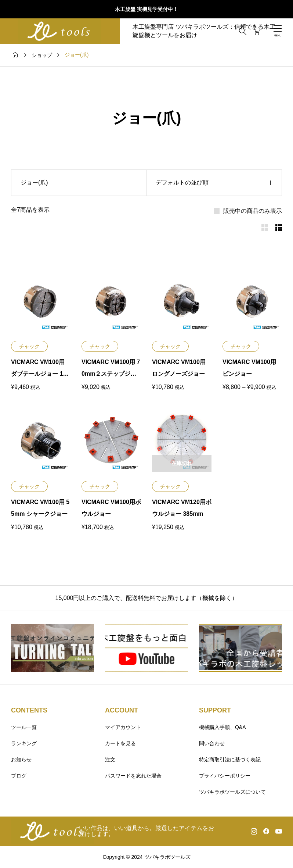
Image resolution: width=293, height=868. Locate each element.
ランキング (24, 743)
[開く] (278, 31)
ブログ (19, 776)
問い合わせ (212, 743)
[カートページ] (257, 31)
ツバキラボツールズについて (232, 792)
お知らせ (21, 760)
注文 (110, 760)
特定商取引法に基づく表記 (230, 760)
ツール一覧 (24, 727)
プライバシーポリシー (225, 776)
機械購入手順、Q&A (223, 727)
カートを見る (120, 743)
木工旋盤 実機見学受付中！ (146, 9)
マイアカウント (123, 727)
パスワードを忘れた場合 (133, 776)
